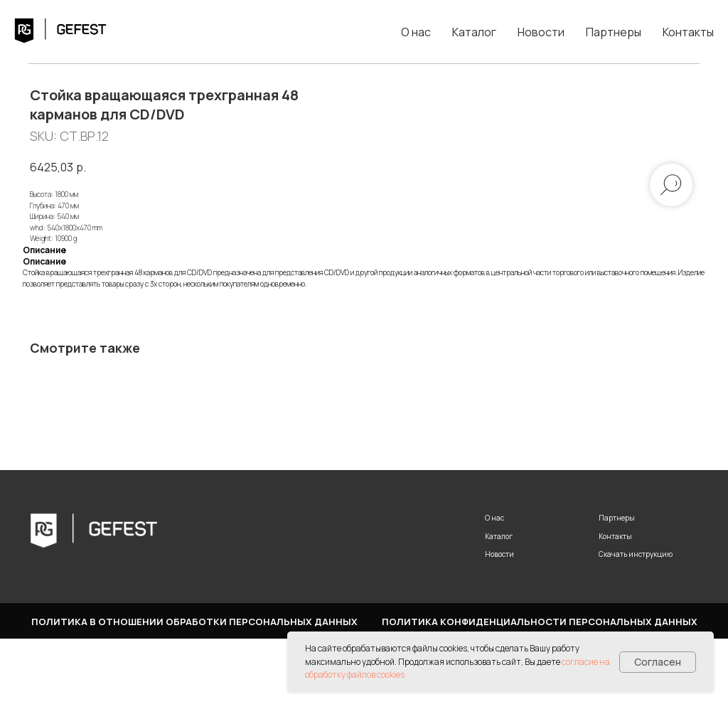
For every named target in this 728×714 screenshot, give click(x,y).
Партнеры (614, 32)
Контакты (688, 32)
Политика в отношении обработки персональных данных (194, 697)
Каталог (474, 32)
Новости (541, 32)
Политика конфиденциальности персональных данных (540, 697)
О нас (416, 32)
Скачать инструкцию (636, 629)
